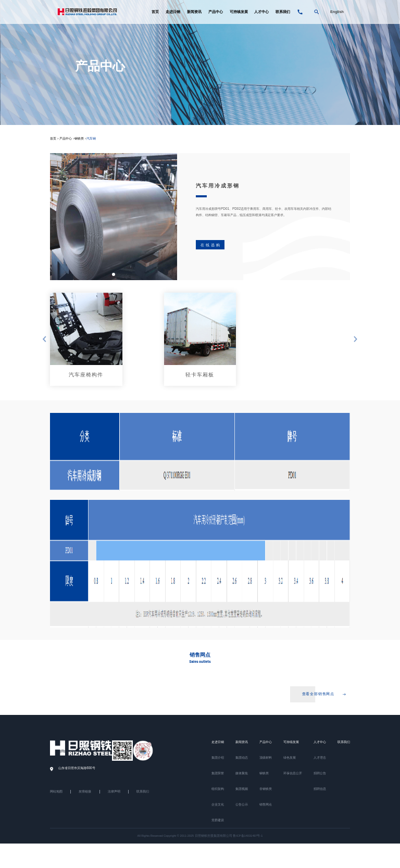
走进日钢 (173, 12)
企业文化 (218, 805)
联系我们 (283, 12)
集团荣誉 (218, 774)
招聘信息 (320, 789)
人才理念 (320, 758)
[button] (114, 274)
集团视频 (242, 789)
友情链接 (85, 792)
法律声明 (114, 792)
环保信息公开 (293, 774)
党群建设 (218, 821)
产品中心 (216, 12)
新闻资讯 (194, 12)
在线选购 (211, 245)
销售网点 (266, 805)
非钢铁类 (266, 789)
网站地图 (56, 792)
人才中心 (261, 12)
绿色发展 (290, 758)
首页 (155, 12)
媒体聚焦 (242, 774)
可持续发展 (239, 12)
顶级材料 (266, 758)
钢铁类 (79, 139)
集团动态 (242, 758)
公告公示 (242, 805)
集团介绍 (218, 758)
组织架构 (218, 789)
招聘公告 (320, 774)
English (337, 12)
